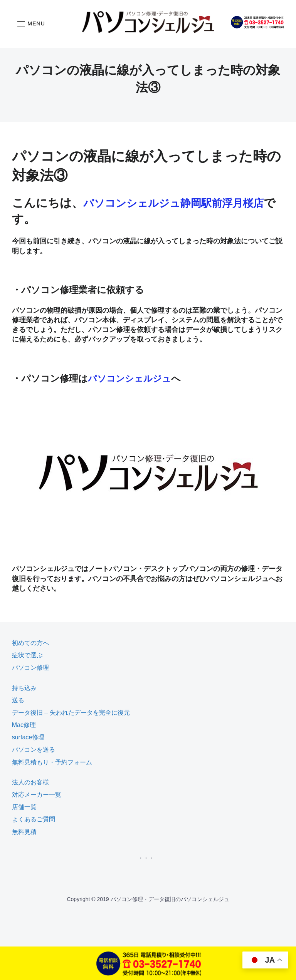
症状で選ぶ (27, 655)
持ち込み (24, 688)
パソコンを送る (34, 750)
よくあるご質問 (34, 819)
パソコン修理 (30, 668)
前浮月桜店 (254, 203)
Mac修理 (24, 725)
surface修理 (28, 737)
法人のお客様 (30, 782)
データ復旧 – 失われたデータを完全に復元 (71, 713)
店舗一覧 (24, 807)
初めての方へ (30, 643)
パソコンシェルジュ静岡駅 (154, 203)
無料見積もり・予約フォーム (52, 762)
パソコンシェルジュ (131, 378)
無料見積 (24, 832)
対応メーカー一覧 (37, 795)
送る (18, 700)
